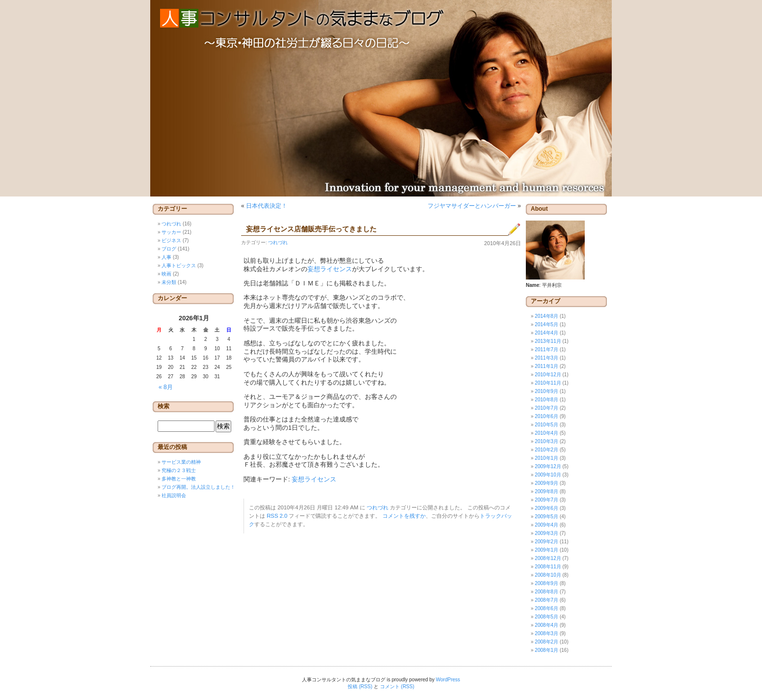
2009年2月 (546, 542)
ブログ (169, 249)
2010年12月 (548, 375)
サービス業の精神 (181, 462)
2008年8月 (546, 592)
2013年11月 (548, 341)
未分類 (169, 282)
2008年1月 (546, 650)
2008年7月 (546, 600)
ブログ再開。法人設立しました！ (198, 487)
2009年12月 (548, 466)
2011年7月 (546, 350)
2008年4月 (546, 625)
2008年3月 (546, 633)
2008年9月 (546, 583)
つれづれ (278, 242)
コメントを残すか (404, 516)
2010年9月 (546, 391)
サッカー (171, 232)
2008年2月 (546, 642)
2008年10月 (548, 575)
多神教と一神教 (179, 479)
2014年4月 (546, 333)
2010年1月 (546, 458)
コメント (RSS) (397, 686)
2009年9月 (546, 483)
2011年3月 (546, 358)
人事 (166, 257)
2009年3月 (546, 533)
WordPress (448, 680)
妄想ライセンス (330, 269)
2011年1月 (546, 366)
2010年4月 (546, 433)
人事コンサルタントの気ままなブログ (381, 98)
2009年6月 (546, 508)
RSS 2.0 (277, 516)
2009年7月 (546, 500)
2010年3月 (546, 441)
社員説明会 (174, 495)
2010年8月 (546, 400)
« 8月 (166, 387)
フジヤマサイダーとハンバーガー (472, 206)
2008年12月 (548, 558)
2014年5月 (546, 324)
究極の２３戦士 (179, 470)
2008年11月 (548, 567)
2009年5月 (546, 517)
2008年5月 (546, 617)
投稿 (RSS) (360, 686)
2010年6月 (546, 416)
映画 (166, 274)
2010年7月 (546, 408)
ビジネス (171, 240)
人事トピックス (179, 266)
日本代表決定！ (267, 206)
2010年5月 (546, 425)
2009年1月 (546, 550)
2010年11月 (548, 383)
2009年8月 (546, 491)
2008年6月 (546, 608)
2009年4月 (546, 525)
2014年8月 (546, 316)
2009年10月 (548, 475)
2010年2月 (546, 450)
